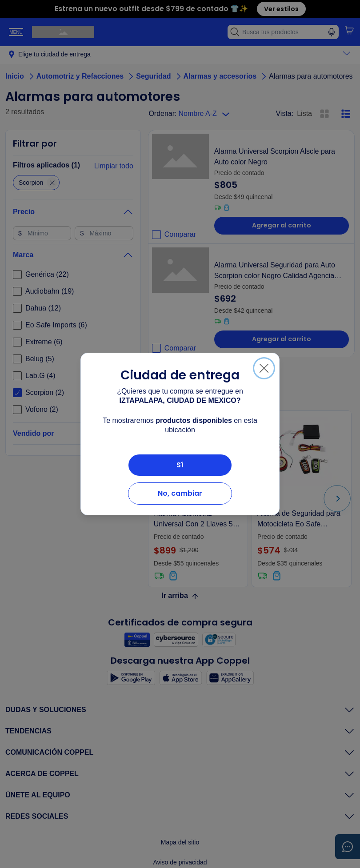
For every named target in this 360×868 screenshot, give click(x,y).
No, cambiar (180, 493)
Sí (180, 465)
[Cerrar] (264, 368)
